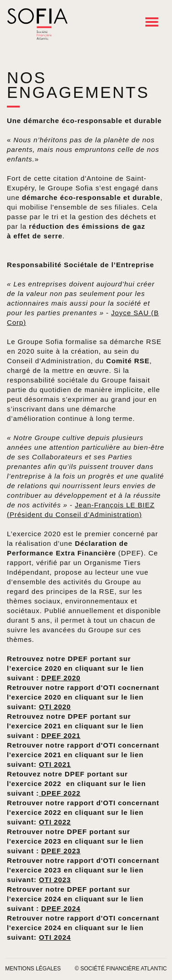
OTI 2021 (55, 764)
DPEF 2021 (61, 735)
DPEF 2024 (61, 908)
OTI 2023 (55, 880)
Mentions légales (33, 969)
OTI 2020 (55, 707)
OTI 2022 (55, 822)
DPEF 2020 (61, 678)
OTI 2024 (55, 937)
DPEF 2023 (61, 851)
